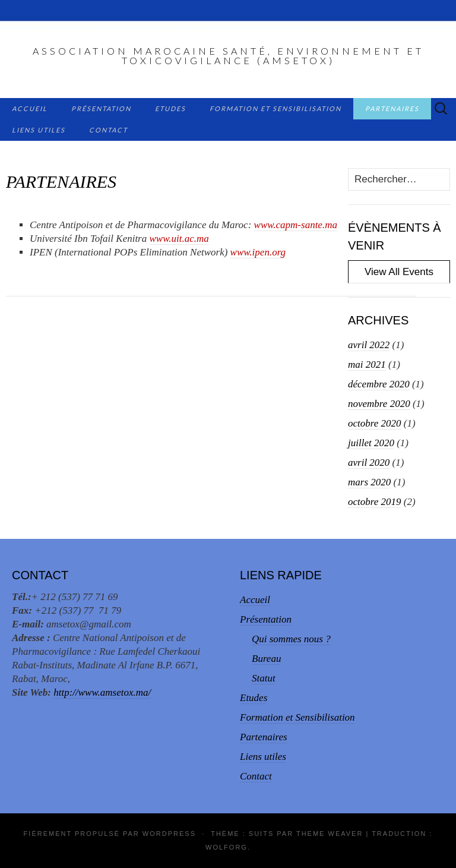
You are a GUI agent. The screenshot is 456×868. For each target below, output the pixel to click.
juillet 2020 (371, 443)
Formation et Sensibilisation (275, 108)
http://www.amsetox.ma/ (102, 692)
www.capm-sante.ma (296, 225)
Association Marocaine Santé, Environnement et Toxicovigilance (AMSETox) (228, 56)
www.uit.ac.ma (179, 239)
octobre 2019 (375, 502)
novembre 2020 (379, 404)
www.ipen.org (258, 252)
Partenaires (392, 108)
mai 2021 (367, 364)
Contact (108, 130)
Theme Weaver (330, 834)
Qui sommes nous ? (291, 639)
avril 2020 (369, 463)
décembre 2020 (379, 384)
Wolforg (227, 847)
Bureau (266, 659)
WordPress (169, 834)
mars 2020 (369, 482)
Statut (264, 678)
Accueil (30, 108)
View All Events (399, 272)
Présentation (101, 108)
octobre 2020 (375, 423)
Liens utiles (39, 130)
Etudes (170, 108)
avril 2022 (369, 345)
